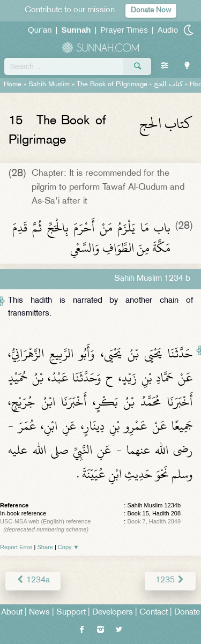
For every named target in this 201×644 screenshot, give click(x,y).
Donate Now (151, 10)
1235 (170, 581)
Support (71, 613)
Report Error (16, 547)
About (12, 613)
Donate (187, 613)
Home (13, 85)
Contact (154, 613)
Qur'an (40, 30)
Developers (113, 613)
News (39, 613)
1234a (33, 581)
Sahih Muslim (49, 85)
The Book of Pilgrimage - (130, 85)
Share (45, 547)
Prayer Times (124, 30)
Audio (168, 30)
